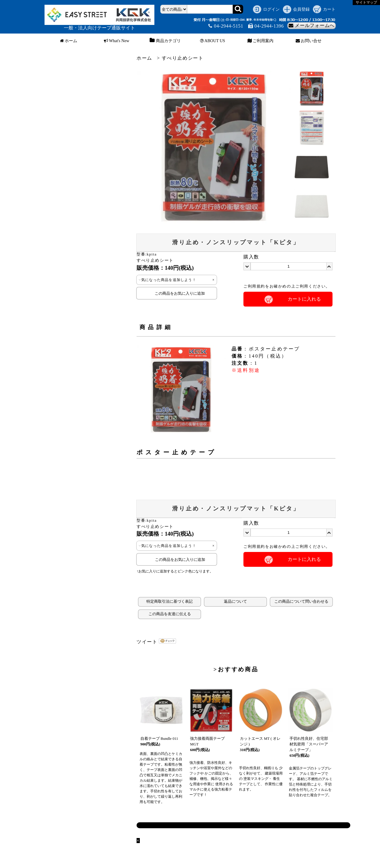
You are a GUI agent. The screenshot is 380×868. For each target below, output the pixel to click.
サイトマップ (366, 2)
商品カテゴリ (164, 41)
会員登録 (301, 9)
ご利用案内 (261, 41)
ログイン (271, 9)
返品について (235, 602)
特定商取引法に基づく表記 (170, 602)
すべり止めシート (183, 58)
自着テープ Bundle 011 (159, 739)
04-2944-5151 (226, 26)
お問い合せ (309, 41)
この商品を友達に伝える (170, 614)
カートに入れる (304, 299)
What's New (117, 41)
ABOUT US (213, 41)
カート (329, 9)
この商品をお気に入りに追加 (177, 293)
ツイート (147, 642)
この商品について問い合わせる (301, 602)
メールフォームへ (312, 25)
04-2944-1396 (266, 26)
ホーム (69, 41)
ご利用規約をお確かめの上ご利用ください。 (287, 286)
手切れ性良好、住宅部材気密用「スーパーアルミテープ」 (309, 744)
